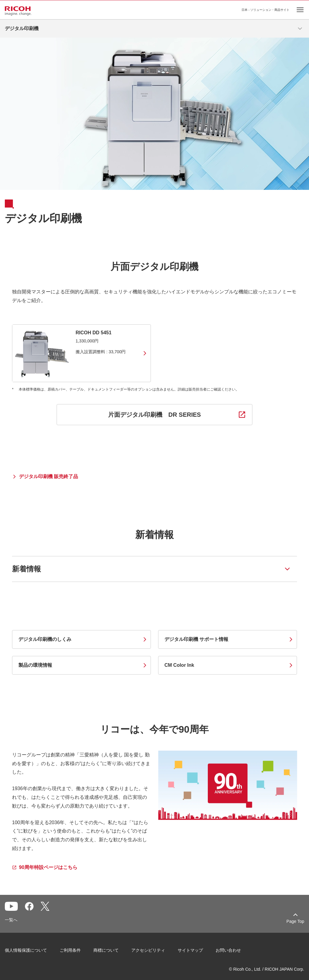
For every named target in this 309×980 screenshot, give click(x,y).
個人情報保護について (26, 950)
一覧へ (11, 920)
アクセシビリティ (148, 950)
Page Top (295, 921)
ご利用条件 (70, 950)
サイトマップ (190, 950)
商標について (106, 950)
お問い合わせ (228, 950)
